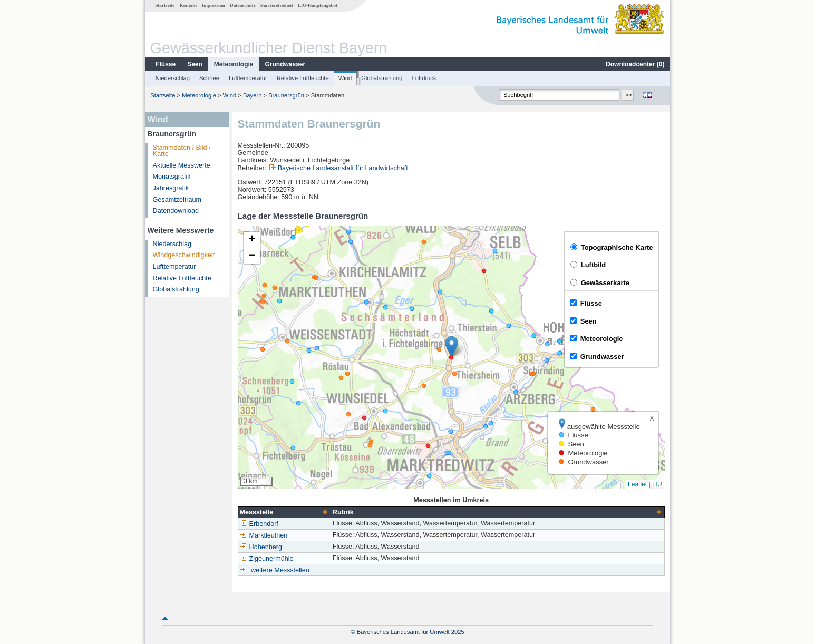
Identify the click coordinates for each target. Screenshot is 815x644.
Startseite (165, 5)
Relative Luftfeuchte (303, 78)
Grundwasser (285, 64)
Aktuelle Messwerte (182, 165)
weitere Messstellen (280, 570)
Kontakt (188, 5)
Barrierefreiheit (277, 5)
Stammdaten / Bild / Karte (182, 151)
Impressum (214, 5)
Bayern (252, 95)
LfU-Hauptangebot (318, 5)
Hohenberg (261, 547)
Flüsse (166, 64)
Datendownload (176, 211)
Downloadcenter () (635, 64)
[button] (452, 347)
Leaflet (637, 484)
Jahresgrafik (171, 188)
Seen (195, 64)
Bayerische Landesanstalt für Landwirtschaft (343, 168)
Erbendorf (259, 524)
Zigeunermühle (267, 559)
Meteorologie (234, 64)
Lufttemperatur (248, 78)
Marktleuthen (264, 535)
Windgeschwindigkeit (184, 255)
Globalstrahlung (382, 78)
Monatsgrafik (172, 177)
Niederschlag (173, 78)
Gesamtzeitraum (177, 200)
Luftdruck (424, 78)
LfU (657, 484)
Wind (345, 78)
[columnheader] (284, 512)
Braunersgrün (286, 95)
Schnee (209, 78)
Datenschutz (243, 5)
